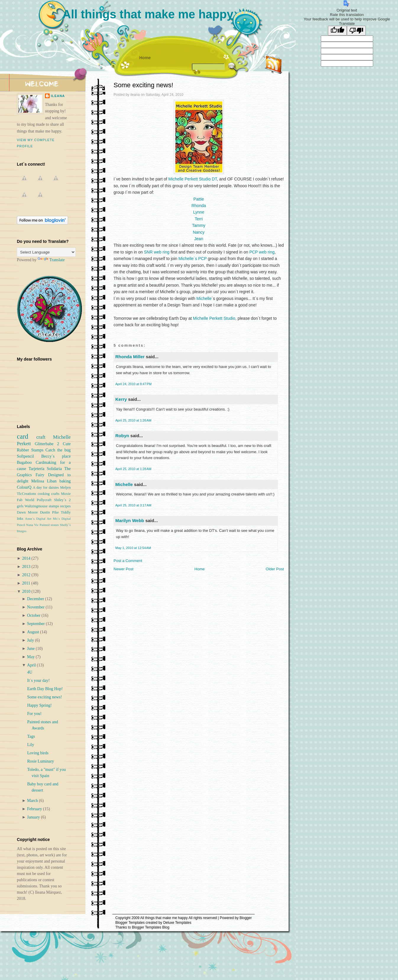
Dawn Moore (27, 512)
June (31, 649)
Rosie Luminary (41, 761)
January (34, 817)
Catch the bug (58, 450)
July (31, 640)
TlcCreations (26, 494)
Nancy (199, 232)
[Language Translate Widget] (46, 252)
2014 (27, 558)
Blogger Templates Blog (151, 927)
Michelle (204, 298)
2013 (27, 567)
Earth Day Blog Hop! (45, 689)
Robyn (122, 436)
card (23, 436)
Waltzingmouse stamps (42, 506)
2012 (27, 575)
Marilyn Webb (130, 520)
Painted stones (49, 525)
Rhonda (199, 206)
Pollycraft (44, 500)
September (37, 624)
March (33, 801)
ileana (58, 96)
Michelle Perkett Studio (214, 318)
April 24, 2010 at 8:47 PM (134, 384)
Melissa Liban (44, 481)
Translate (51, 260)
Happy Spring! (39, 705)
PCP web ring (262, 252)
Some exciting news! (143, 85)
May (31, 657)
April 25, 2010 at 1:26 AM (133, 420)
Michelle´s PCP (192, 259)
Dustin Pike (49, 512)
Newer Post (123, 569)
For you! (34, 714)
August (34, 632)
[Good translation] (337, 31)
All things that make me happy (148, 14)
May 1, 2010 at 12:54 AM (133, 548)
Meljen (65, 487)
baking (65, 481)
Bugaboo (24, 462)
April (32, 665)
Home (145, 58)
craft (41, 437)
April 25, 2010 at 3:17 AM (133, 505)
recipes (65, 506)
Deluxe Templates (177, 923)
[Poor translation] (356, 31)
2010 (27, 591)
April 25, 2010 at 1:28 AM (133, 469)
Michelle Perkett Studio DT (192, 179)
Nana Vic (32, 525)
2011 (27, 583)
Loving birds (38, 753)
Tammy (199, 225)
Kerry (121, 399)
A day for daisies (46, 487)
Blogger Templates (130, 923)
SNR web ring (157, 252)
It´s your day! (38, 680)
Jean (199, 239)
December (36, 599)
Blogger (246, 918)
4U (30, 672)
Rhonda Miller (130, 357)
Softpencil (25, 456)
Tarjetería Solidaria (45, 469)
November (37, 607)
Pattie (199, 199)
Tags (31, 736)
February (35, 809)
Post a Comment (128, 561)
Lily (31, 745)
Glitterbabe (44, 444)
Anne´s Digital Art (38, 519)
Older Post (275, 569)
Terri (199, 219)
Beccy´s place (56, 456)
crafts (55, 494)
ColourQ (24, 487)
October (34, 615)
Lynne (199, 212)
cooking (44, 494)
